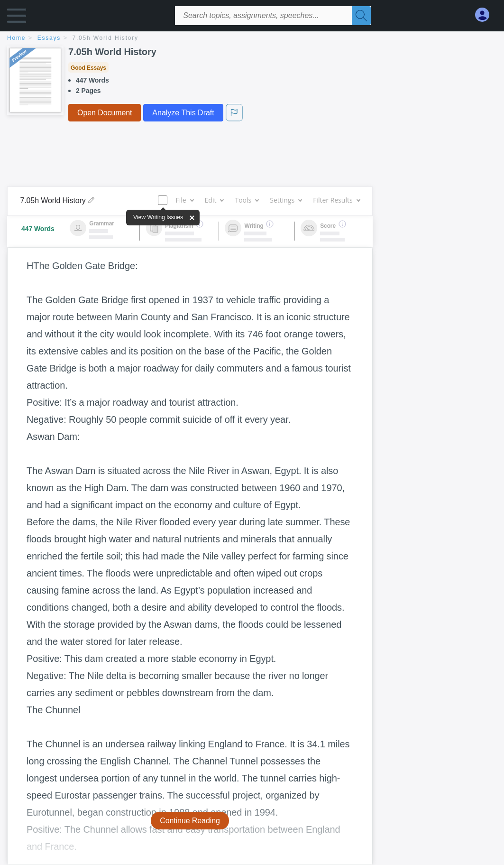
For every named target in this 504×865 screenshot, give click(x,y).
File (184, 200)
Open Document (105, 113)
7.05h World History (105, 38)
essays (49, 38)
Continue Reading (190, 821)
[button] (17, 18)
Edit (214, 200)
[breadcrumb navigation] (252, 39)
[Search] (361, 16)
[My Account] (486, 15)
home (16, 38)
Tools (247, 200)
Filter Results (336, 200)
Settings (286, 200)
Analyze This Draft (183, 113)
